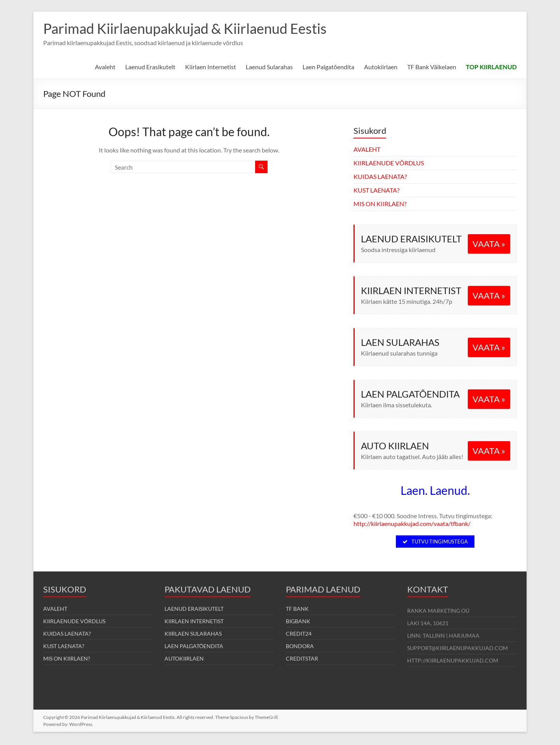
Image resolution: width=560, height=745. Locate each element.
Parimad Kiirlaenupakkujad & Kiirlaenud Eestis (185, 28)
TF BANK (297, 610)
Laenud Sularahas (269, 67)
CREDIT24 (299, 635)
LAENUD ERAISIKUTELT (194, 610)
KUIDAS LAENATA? (380, 176)
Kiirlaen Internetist (211, 67)
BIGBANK (298, 623)
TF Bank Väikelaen (432, 67)
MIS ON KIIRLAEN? (380, 204)
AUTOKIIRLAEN (184, 660)
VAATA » (489, 244)
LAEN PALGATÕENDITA (194, 648)
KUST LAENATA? (376, 190)
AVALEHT (367, 149)
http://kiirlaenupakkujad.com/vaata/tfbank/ (412, 523)
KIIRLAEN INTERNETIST (194, 623)
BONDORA (300, 648)
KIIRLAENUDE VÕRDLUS (389, 163)
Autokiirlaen (381, 67)
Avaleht (105, 67)
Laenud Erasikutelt (150, 67)
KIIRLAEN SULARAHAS (193, 635)
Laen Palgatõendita (328, 67)
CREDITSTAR (302, 660)
